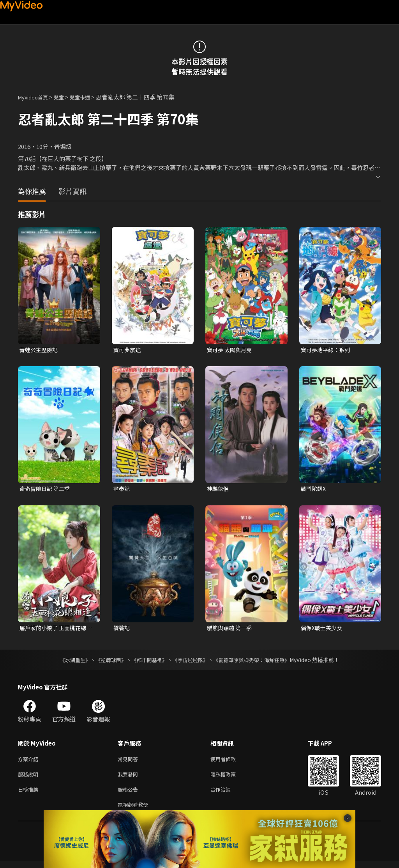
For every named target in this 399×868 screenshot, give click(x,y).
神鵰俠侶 (219, 490)
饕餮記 (122, 630)
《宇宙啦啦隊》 (191, 662)
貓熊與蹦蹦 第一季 (231, 630)
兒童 (65, 97)
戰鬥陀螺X (314, 490)
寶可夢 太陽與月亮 (231, 350)
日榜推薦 (30, 794)
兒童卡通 (88, 97)
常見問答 (129, 762)
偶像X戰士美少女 (323, 630)
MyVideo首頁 (36, 97)
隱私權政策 (230, 778)
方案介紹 (30, 762)
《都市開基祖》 (147, 662)
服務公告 (129, 794)
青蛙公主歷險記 (40, 350)
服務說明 (30, 778)
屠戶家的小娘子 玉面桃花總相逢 (55, 630)
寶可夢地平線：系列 (327, 350)
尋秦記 (122, 490)
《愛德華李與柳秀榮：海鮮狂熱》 (256, 662)
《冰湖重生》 (68, 662)
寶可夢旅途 (128, 350)
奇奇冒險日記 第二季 (46, 490)
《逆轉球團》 (106, 662)
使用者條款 (230, 762)
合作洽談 (227, 794)
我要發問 (129, 778)
